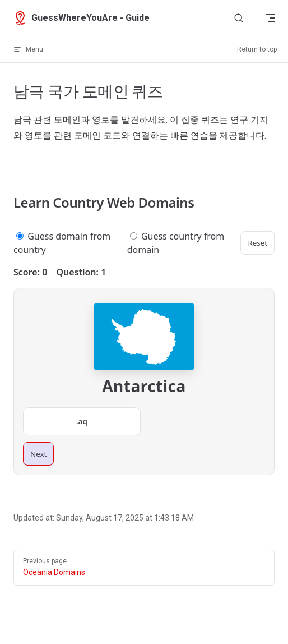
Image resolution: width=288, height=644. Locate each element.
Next (38, 454)
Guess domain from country (62, 243)
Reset (257, 243)
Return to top (257, 49)
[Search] (239, 18)
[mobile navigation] (270, 18)
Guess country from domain (176, 243)
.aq (82, 421)
